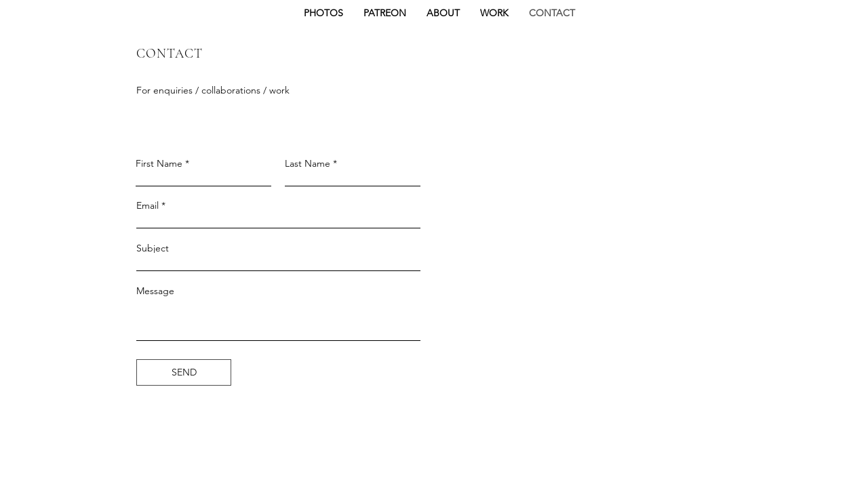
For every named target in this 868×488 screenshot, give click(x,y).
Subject (153, 248)
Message (155, 291)
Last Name (308, 163)
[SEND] (184, 372)
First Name (159, 163)
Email (147, 205)
